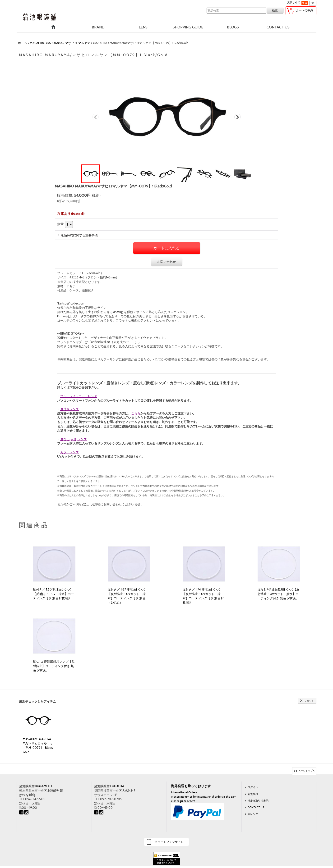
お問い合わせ (166, 262)
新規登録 (253, 794)
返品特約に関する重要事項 (79, 235)
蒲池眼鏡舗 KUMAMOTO (36, 786)
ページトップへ (307, 771)
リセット (309, 701)
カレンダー (254, 814)
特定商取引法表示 (258, 801)
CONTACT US (256, 807)
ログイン (253, 787)
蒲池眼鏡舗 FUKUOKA (109, 786)
